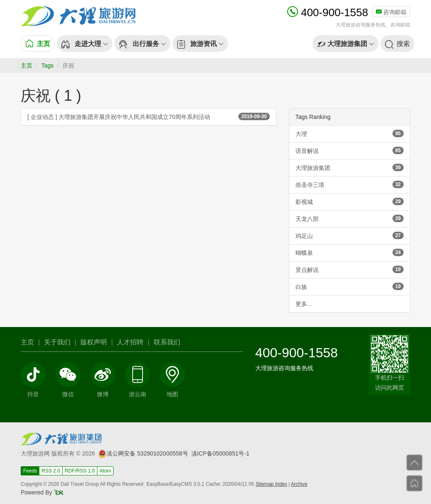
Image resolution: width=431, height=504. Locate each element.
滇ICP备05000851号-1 (220, 453)
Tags (48, 65)
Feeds (30, 471)
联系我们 (167, 342)
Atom (105, 471)
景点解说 (350, 269)
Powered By (42, 492)
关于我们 (57, 342)
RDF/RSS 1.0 (80, 471)
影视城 (350, 201)
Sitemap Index (271, 484)
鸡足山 (350, 235)
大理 (350, 133)
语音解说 (350, 150)
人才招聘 (130, 342)
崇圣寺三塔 (350, 184)
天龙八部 (350, 218)
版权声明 (94, 342)
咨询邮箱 (391, 12)
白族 (350, 286)
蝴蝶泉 (350, 252)
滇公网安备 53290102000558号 (143, 453)
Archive (299, 484)
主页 (27, 65)
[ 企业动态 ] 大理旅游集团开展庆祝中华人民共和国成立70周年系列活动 (149, 116)
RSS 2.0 (51, 471)
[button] (85, 44)
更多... (304, 304)
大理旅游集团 (350, 167)
